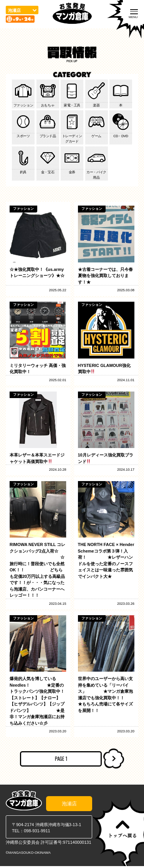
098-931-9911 (37, 833)
